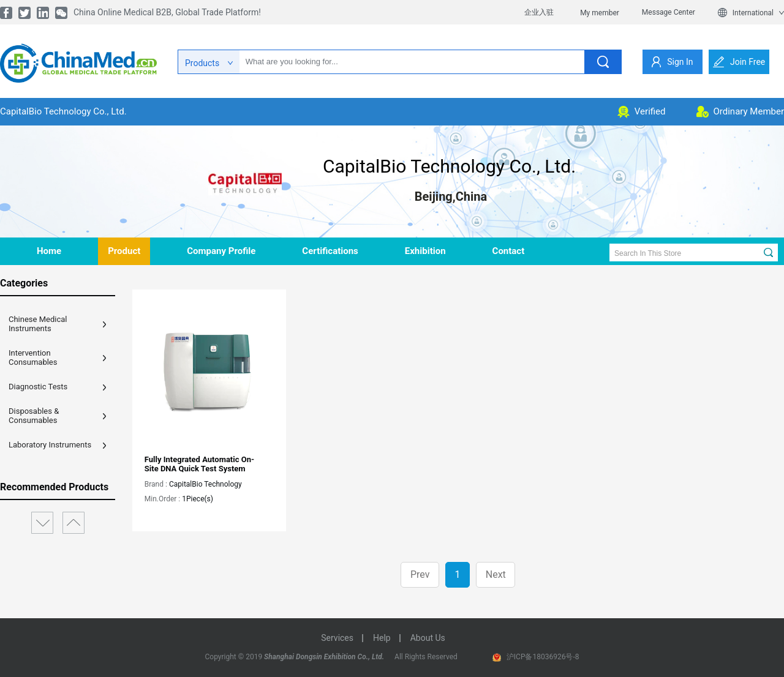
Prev (420, 574)
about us (428, 638)
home (49, 251)
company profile (221, 251)
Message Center (669, 12)
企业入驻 (539, 12)
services (337, 638)
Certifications (330, 251)
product (124, 251)
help (382, 638)
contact (509, 251)
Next (496, 574)
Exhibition (425, 251)
